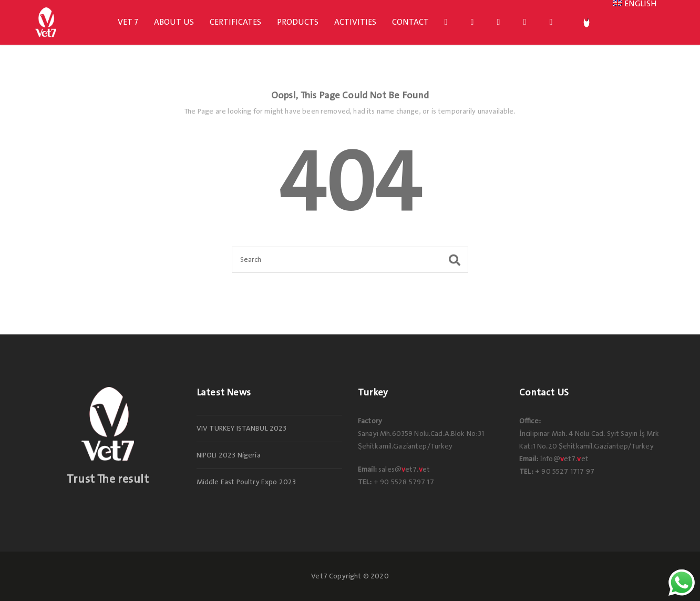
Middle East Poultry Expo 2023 (246, 482)
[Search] (350, 260)
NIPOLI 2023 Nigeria (229, 455)
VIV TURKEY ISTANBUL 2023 (242, 429)
